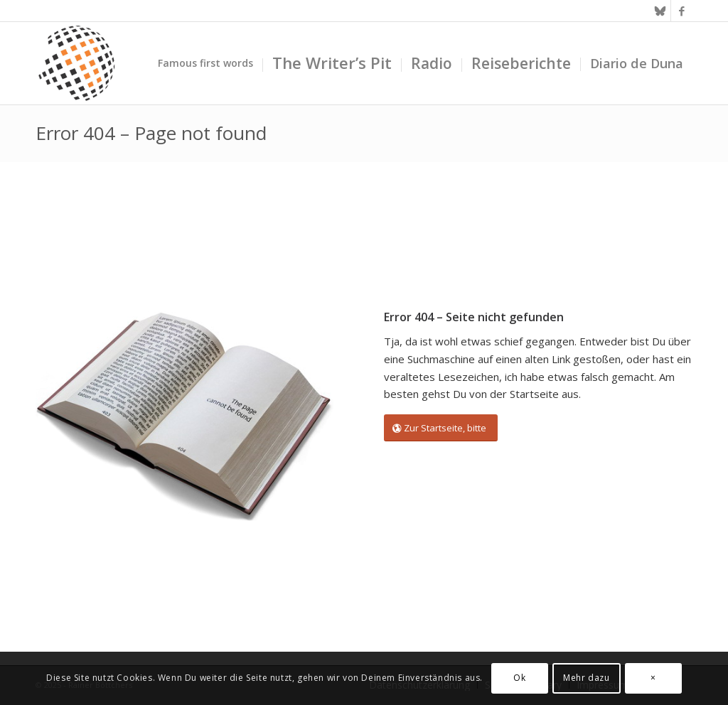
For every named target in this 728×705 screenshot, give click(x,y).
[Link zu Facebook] (682, 11)
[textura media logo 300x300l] (77, 63)
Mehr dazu (586, 678)
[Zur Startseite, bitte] (441, 428)
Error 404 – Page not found (151, 133)
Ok (519, 678)
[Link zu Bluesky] (660, 11)
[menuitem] (205, 63)
